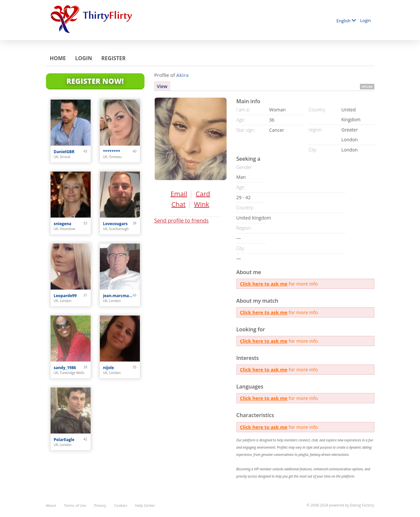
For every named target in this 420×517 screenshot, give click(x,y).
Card (203, 194)
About (51, 505)
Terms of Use (75, 505)
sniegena (63, 224)
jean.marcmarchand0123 (118, 296)
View (162, 86)
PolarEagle (64, 440)
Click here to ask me (264, 284)
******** (112, 152)
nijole (109, 368)
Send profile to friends (182, 221)
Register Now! (95, 81)
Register (114, 58)
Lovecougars (115, 224)
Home (58, 58)
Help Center (145, 505)
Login (366, 20)
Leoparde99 (65, 296)
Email (179, 194)
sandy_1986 (65, 368)
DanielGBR (64, 152)
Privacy (100, 505)
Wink (202, 204)
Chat (178, 204)
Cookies (121, 505)
